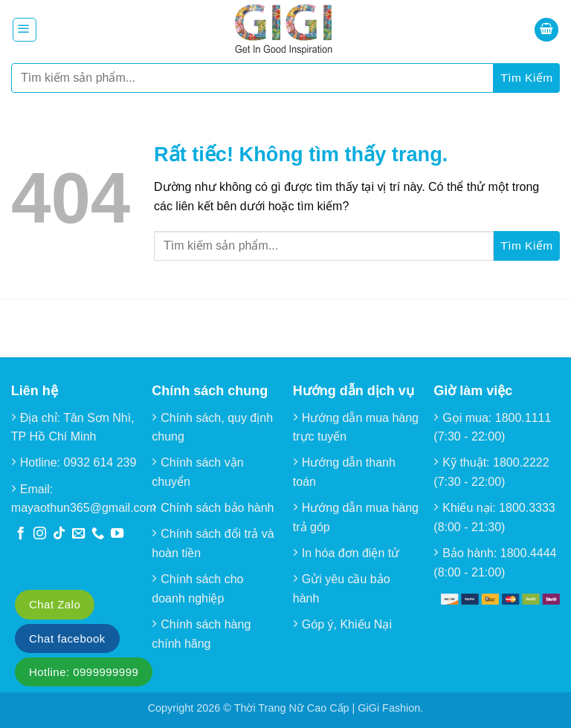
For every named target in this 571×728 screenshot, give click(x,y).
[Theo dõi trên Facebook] (20, 534)
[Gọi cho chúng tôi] (98, 534)
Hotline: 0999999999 (84, 672)
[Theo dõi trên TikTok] (59, 534)
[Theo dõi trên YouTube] (117, 534)
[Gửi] (527, 78)
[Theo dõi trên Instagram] (40, 534)
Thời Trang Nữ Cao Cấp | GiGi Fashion (328, 708)
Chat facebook (67, 638)
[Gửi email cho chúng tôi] (78, 534)
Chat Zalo (55, 604)
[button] (25, 30)
